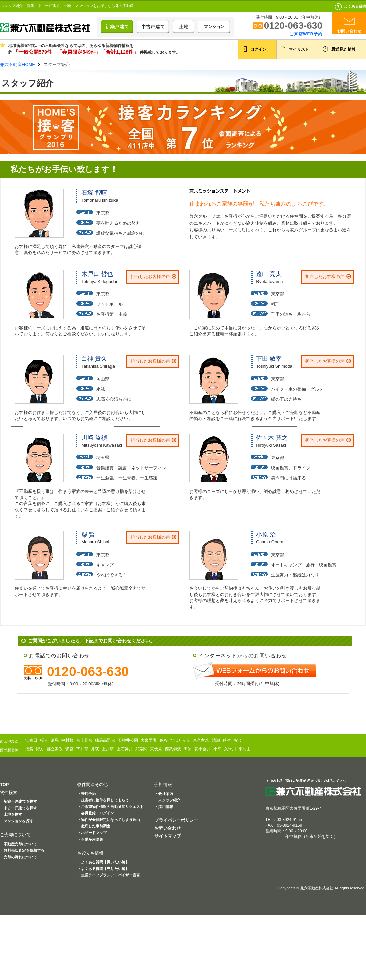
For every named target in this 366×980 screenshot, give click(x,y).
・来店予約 (86, 794)
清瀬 (216, 740)
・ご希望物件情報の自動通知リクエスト (110, 807)
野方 (40, 749)
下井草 (82, 749)
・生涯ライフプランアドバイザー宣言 (109, 875)
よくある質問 (355, 6)
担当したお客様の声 (150, 276)
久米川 (230, 749)
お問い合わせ (168, 828)
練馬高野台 (105, 740)
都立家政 (55, 749)
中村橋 (67, 740)
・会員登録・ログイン (96, 813)
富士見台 (84, 740)
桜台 (44, 740)
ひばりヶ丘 (180, 740)
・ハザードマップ (92, 833)
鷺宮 (70, 749)
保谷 (164, 740)
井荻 (95, 749)
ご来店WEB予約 (306, 34)
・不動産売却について (18, 844)
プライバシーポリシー (176, 820)
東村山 (245, 749)
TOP (5, 784)
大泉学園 (149, 740)
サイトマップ (168, 836)
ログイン (258, 49)
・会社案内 (164, 794)
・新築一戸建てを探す (18, 801)
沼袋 (29, 749)
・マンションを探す (17, 821)
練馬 (55, 740)
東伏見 (156, 749)
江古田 (31, 740)
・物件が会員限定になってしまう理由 (109, 820)
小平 (217, 749)
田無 (188, 749)
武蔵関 (141, 749)
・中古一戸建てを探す (18, 808)
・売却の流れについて (18, 857)
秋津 (227, 740)
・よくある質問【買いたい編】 (103, 862)
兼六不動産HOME (17, 65)
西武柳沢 (173, 749)
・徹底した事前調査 (94, 826)
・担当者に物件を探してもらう (103, 800)
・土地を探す (11, 814)
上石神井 (125, 749)
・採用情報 (164, 807)
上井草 (108, 749)
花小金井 (202, 749)
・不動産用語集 (90, 839)
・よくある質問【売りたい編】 (103, 869)
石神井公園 (128, 740)
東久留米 (201, 740)
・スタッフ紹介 (167, 800)
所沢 (237, 740)
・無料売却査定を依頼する (22, 850)
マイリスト (299, 49)
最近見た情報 (344, 49)
